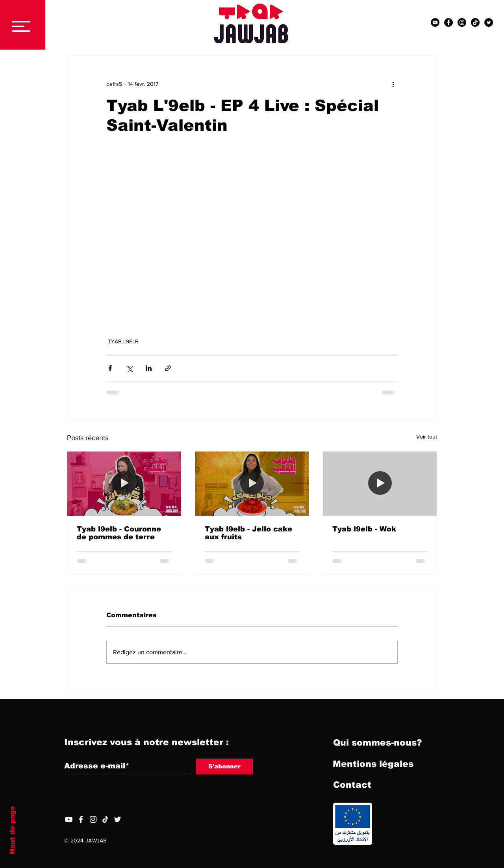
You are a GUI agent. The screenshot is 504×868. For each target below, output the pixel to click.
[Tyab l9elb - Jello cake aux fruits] (252, 483)
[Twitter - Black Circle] (489, 22)
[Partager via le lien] (168, 368)
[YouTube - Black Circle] (435, 22)
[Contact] (352, 785)
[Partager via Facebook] (110, 368)
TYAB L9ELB (123, 341)
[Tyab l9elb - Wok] (380, 483)
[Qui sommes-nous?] (377, 743)
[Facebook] (81, 819)
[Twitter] (118, 819)
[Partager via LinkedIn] (149, 368)
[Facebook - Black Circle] (448, 22)
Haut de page (12, 830)
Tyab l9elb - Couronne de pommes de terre (119, 533)
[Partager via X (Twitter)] (129, 368)
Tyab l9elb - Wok (364, 529)
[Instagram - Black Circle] (462, 22)
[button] (21, 26)
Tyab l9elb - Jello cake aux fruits (248, 533)
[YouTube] (69, 819)
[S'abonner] (224, 766)
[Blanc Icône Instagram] (93, 819)
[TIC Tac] (475, 22)
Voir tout (427, 437)
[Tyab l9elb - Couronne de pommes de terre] (124, 483)
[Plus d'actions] (393, 84)
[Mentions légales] (373, 764)
